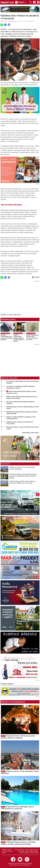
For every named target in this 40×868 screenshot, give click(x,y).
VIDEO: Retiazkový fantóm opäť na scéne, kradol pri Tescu (32, 337)
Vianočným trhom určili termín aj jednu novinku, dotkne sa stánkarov (18, 737)
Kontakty (36, 851)
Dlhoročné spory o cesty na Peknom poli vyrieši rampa (23, 428)
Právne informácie (19, 850)
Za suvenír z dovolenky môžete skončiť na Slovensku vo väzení (19, 337)
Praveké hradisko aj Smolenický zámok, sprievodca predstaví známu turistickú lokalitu (23, 476)
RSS (32, 851)
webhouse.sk (27, 865)
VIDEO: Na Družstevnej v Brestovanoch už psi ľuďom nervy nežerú (22, 397)
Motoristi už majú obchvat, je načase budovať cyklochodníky (22, 413)
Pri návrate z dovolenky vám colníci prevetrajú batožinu (7, 336)
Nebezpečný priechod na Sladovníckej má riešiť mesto (23, 408)
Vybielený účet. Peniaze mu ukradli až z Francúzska (20, 423)
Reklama (28, 851)
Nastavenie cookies (25, 853)
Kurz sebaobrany (12, 21)
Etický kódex (21, 851)
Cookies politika (34, 853)
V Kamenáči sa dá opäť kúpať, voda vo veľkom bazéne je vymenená (17, 808)
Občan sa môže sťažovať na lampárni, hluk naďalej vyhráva (21, 418)
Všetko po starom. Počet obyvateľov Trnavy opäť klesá (22, 468)
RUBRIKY (21, 2)
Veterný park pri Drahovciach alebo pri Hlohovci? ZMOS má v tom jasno (23, 482)
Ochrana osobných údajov (31, 850)
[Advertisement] (18, 298)
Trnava (3, 736)
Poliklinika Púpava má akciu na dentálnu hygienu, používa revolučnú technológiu (18, 843)
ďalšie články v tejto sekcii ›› (31, 433)
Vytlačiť (36, 277)
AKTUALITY (4, 21)
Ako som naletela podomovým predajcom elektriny (20, 402)
